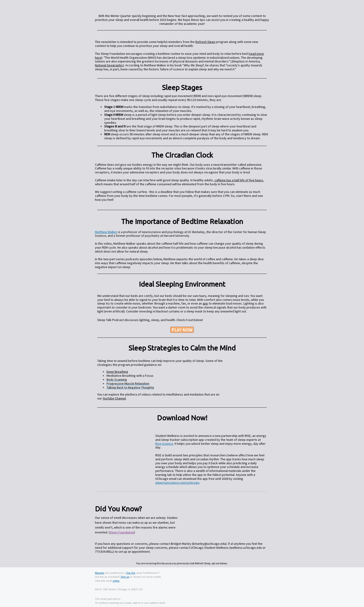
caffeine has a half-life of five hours (239, 180)
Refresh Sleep (205, 42)
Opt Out (131, 573)
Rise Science (164, 444)
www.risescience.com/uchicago (177, 483)
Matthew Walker (106, 232)
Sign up (125, 577)
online (116, 581)
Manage (100, 573)
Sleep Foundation (122, 532)
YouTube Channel (114, 398)
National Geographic (109, 65)
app (205, 303)
